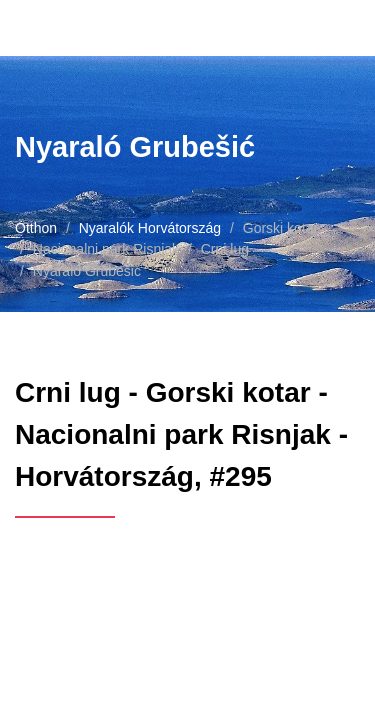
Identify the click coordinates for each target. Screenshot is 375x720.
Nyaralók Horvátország (150, 228)
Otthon (36, 228)
